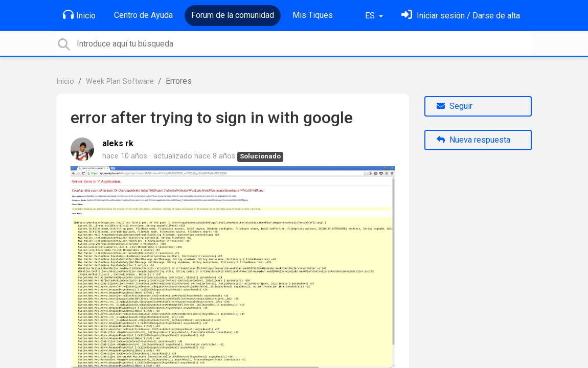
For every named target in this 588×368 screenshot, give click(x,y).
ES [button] (371, 16)
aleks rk (118, 143)
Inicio (79, 15)
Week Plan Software (120, 82)
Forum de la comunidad (233, 15)
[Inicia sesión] (461, 16)
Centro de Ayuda (143, 15)
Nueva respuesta (473, 140)
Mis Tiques (313, 15)
